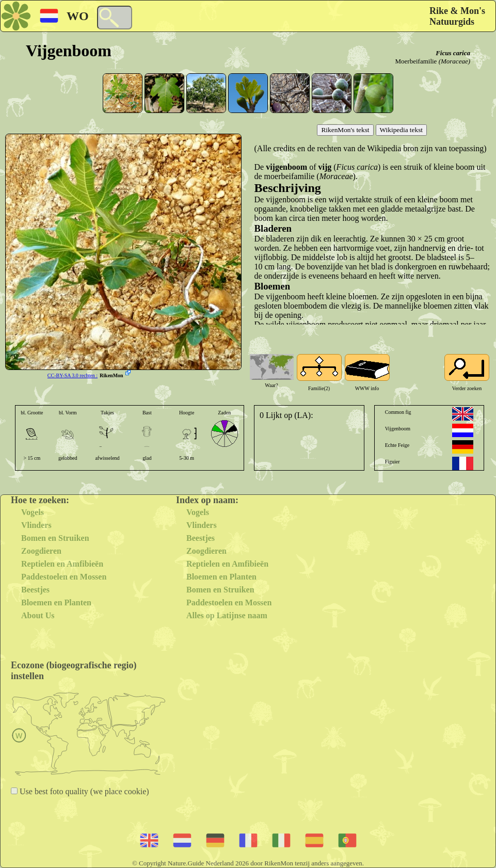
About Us (38, 615)
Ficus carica (453, 53)
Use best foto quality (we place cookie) (83, 791)
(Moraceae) (454, 61)
